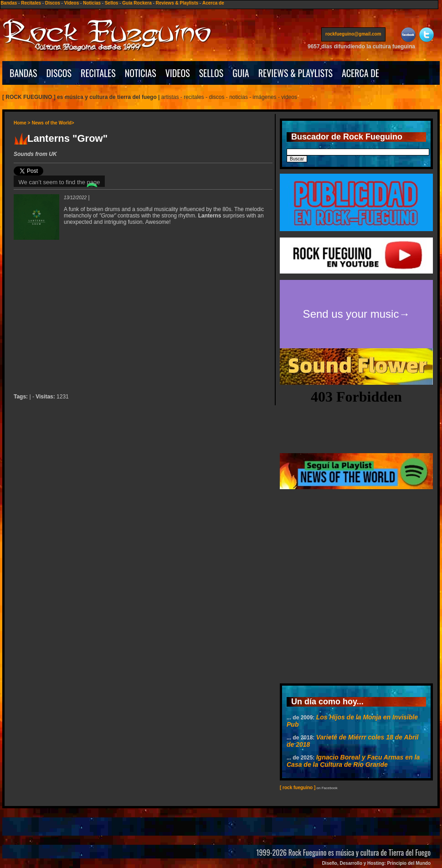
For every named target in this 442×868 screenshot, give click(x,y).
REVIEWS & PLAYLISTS (296, 73)
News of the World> (53, 123)
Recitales (31, 3)
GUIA (241, 73)
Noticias (92, 3)
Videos (72, 3)
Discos (53, 3)
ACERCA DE (360, 73)
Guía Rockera (137, 3)
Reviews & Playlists (177, 3)
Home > (22, 123)
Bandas (9, 3)
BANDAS (23, 73)
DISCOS (59, 73)
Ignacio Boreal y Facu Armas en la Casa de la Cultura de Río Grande (353, 761)
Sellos (111, 3)
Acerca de (213, 3)
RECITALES (98, 73)
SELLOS (211, 73)
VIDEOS (178, 73)
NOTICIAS (141, 73)
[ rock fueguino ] (298, 788)
